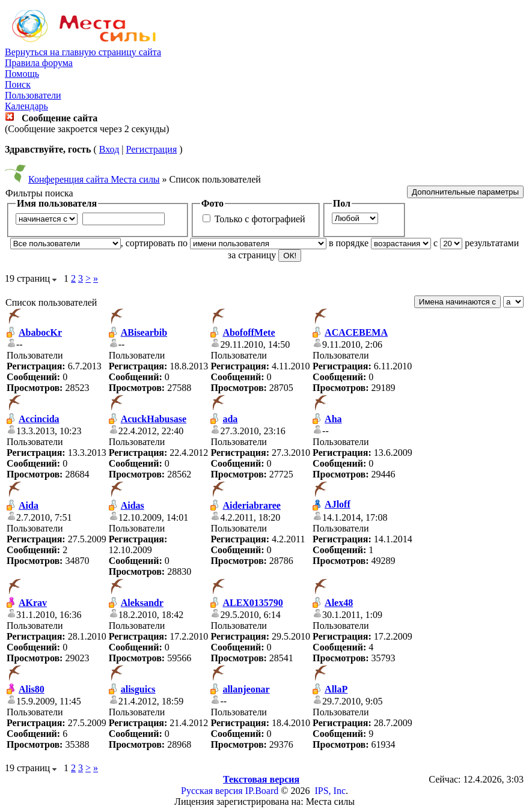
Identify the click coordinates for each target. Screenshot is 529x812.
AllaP (336, 689)
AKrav (33, 603)
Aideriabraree (252, 505)
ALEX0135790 (252, 603)
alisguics (138, 689)
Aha (333, 419)
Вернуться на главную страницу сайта (83, 52)
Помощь (22, 74)
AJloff (338, 504)
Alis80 (32, 689)
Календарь (26, 106)
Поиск (18, 84)
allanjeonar (246, 689)
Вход (109, 149)
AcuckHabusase (154, 419)
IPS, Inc (330, 791)
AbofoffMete (249, 332)
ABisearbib (144, 332)
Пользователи (33, 95)
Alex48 (339, 603)
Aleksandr (142, 603)
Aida (29, 505)
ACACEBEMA (356, 332)
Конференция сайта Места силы (94, 179)
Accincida (39, 419)
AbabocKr (40, 332)
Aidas (133, 505)
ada (230, 419)
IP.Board (262, 791)
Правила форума (39, 63)
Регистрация (151, 149)
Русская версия (212, 791)
